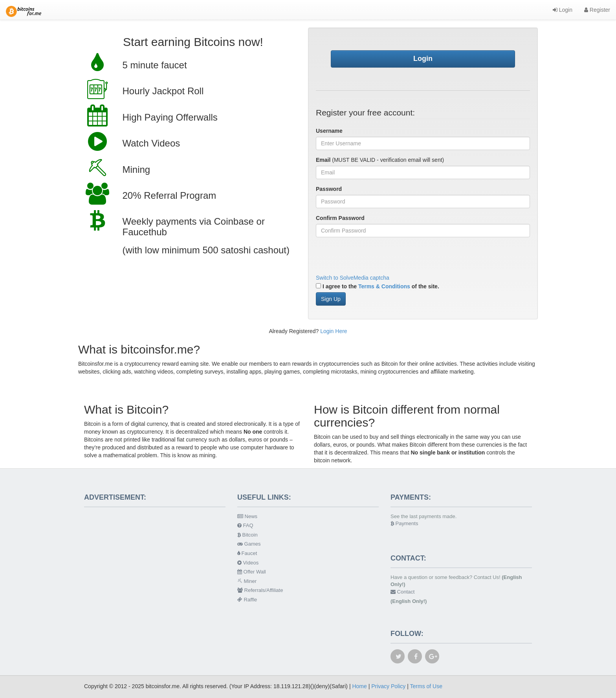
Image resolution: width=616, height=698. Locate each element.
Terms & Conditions (384, 286)
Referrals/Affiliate (260, 590)
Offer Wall (252, 572)
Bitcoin (247, 535)
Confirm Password (340, 218)
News (247, 516)
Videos (248, 563)
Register (597, 10)
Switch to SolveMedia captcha (353, 278)
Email (323, 160)
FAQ (245, 525)
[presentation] (376, 258)
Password (329, 189)
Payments (404, 523)
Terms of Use (426, 686)
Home (359, 686)
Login (563, 10)
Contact (402, 592)
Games (249, 544)
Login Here (334, 331)
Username (329, 131)
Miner (247, 581)
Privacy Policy (388, 686)
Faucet (247, 553)
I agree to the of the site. (378, 286)
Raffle (247, 600)
